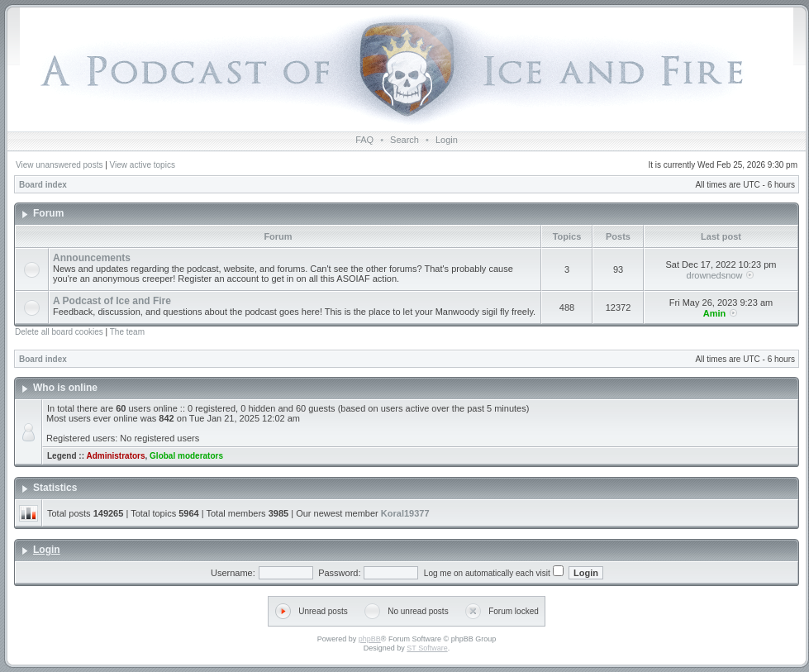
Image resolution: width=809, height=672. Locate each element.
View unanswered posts (59, 165)
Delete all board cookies (59, 332)
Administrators (115, 456)
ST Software (427, 648)
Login (447, 140)
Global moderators (186, 456)
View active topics (143, 165)
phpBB (370, 639)
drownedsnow (715, 275)
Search (404, 140)
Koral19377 (405, 513)
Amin (715, 313)
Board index (43, 185)
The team (127, 332)
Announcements (92, 258)
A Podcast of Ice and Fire (112, 301)
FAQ (364, 140)
